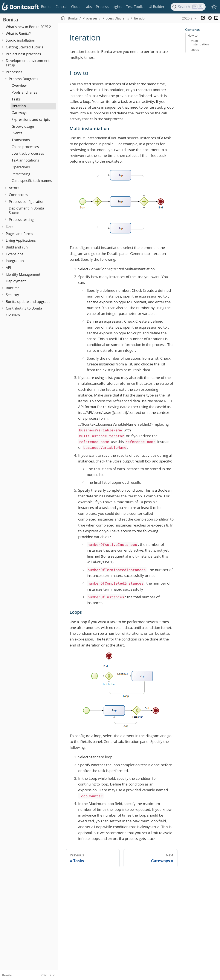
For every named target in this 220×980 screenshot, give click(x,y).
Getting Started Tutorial (25, 47)
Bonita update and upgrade (28, 302)
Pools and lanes (24, 92)
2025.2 (187, 18)
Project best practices (23, 54)
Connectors (18, 195)
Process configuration (27, 202)
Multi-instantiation (200, 43)
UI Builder (157, 7)
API (8, 268)
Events (17, 133)
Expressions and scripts (31, 120)
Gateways (19, 113)
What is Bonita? (18, 34)
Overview (19, 85)
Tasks (16, 99)
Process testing (21, 220)
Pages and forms (19, 234)
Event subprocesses (28, 153)
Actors (14, 188)
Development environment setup (28, 63)
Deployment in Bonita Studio (26, 210)
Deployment (16, 281)
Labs (88, 7)
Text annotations (25, 160)
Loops (195, 50)
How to (192, 36)
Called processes (25, 147)
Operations (21, 167)
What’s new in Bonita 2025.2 (28, 27)
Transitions (21, 140)
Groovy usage (23, 126)
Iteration (19, 106)
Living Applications (21, 240)
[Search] (188, 7)
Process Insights (109, 7)
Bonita (46, 7)
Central (61, 7)
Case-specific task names (32, 181)
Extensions (15, 254)
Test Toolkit (135, 7)
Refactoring (21, 174)
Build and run (17, 247)
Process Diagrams (24, 79)
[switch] (214, 7)
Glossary (13, 315)
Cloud (76, 7)
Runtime (13, 288)
